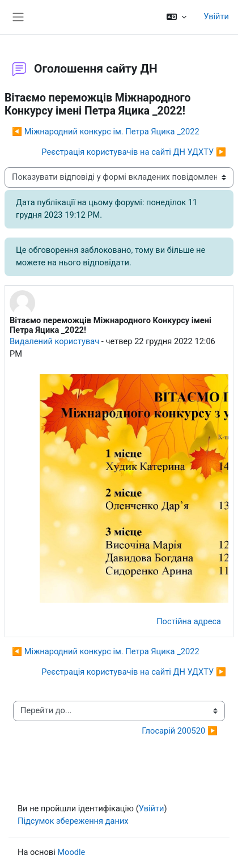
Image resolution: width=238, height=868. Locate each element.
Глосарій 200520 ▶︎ (180, 731)
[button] (177, 17)
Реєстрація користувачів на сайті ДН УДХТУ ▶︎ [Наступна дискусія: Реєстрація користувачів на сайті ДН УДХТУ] (134, 152)
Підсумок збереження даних (73, 821)
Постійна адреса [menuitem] (189, 621)
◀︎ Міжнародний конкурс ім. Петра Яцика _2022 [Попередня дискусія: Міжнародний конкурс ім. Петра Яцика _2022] (106, 132)
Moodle (71, 852)
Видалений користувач (54, 341)
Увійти (216, 16)
